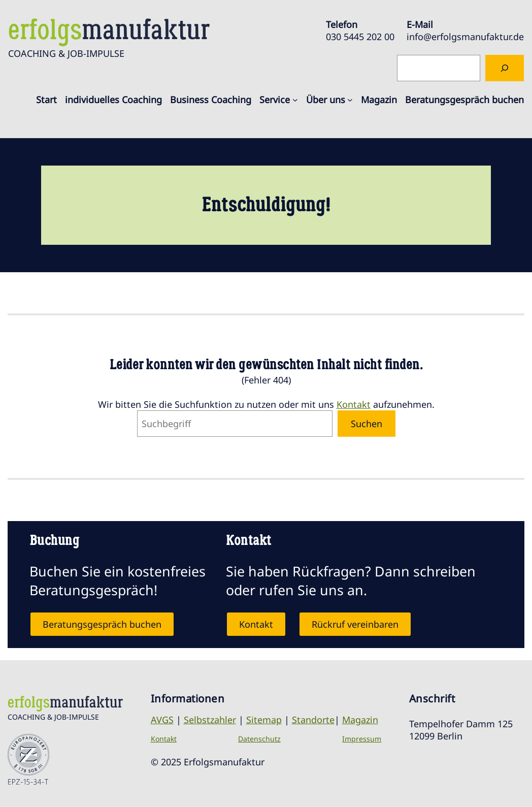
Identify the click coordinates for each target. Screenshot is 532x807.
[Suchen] (505, 68)
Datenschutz (259, 739)
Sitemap (264, 720)
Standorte (313, 720)
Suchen (367, 424)
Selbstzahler (210, 720)
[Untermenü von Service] (295, 100)
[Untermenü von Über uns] (350, 100)
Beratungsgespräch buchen (102, 624)
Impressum (362, 739)
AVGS (162, 720)
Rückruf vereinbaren (355, 624)
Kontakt (354, 404)
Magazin (360, 720)
